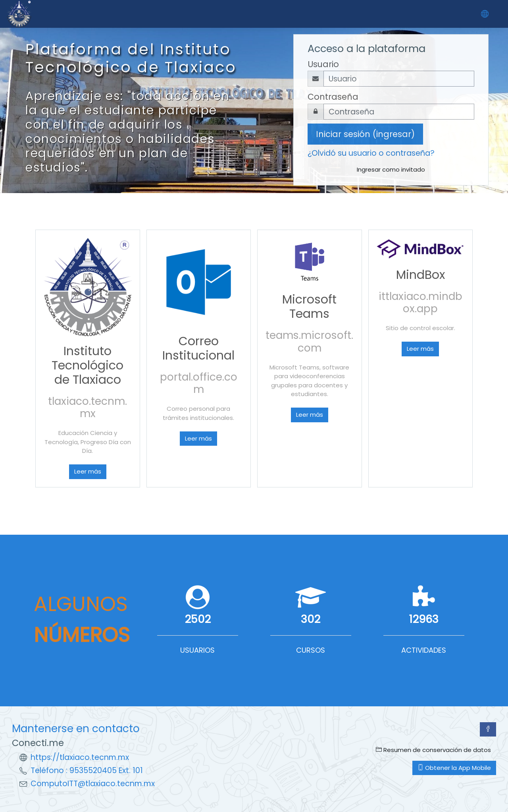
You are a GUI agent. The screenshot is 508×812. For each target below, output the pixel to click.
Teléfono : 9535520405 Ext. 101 (87, 770)
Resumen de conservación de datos (433, 750)
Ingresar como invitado (391, 169)
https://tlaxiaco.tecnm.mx (80, 757)
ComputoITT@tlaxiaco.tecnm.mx (93, 784)
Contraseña (333, 97)
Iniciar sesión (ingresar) (365, 134)
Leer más (88, 471)
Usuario (323, 64)
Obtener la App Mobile (454, 768)
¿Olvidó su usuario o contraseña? (371, 153)
